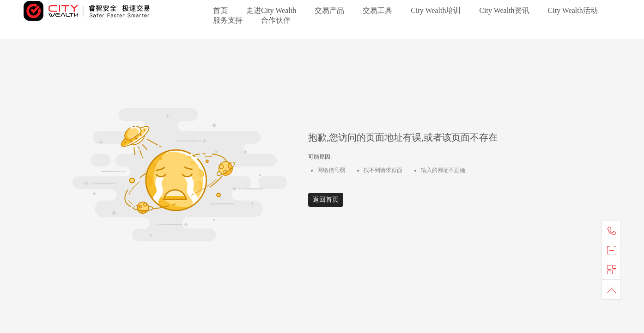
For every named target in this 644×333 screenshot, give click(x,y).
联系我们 (614, 231)
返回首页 (326, 200)
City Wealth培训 (436, 10)
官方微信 (614, 250)
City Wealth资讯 (504, 10)
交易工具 (377, 10)
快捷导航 (614, 270)
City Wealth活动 (573, 10)
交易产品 (329, 10)
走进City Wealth (271, 10)
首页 (220, 10)
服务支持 (228, 20)
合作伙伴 (276, 20)
